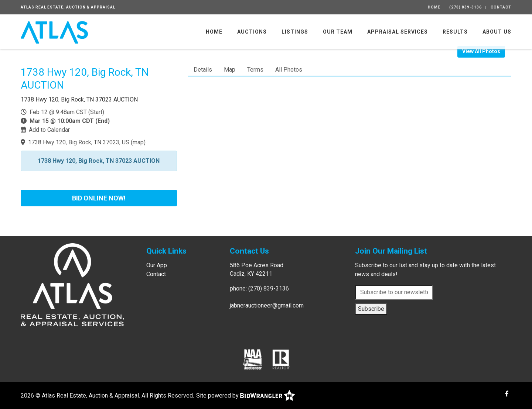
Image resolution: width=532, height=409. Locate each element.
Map (230, 70)
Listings (295, 32)
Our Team (338, 32)
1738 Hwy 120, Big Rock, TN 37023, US (79, 142)
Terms (255, 70)
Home (434, 7)
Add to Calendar (49, 130)
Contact (501, 7)
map (138, 142)
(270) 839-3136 (465, 7)
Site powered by (246, 396)
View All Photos (481, 51)
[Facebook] (507, 394)
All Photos (289, 70)
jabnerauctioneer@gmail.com (267, 305)
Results (455, 32)
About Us (497, 32)
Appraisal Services (398, 32)
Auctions (252, 32)
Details (203, 70)
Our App (157, 265)
